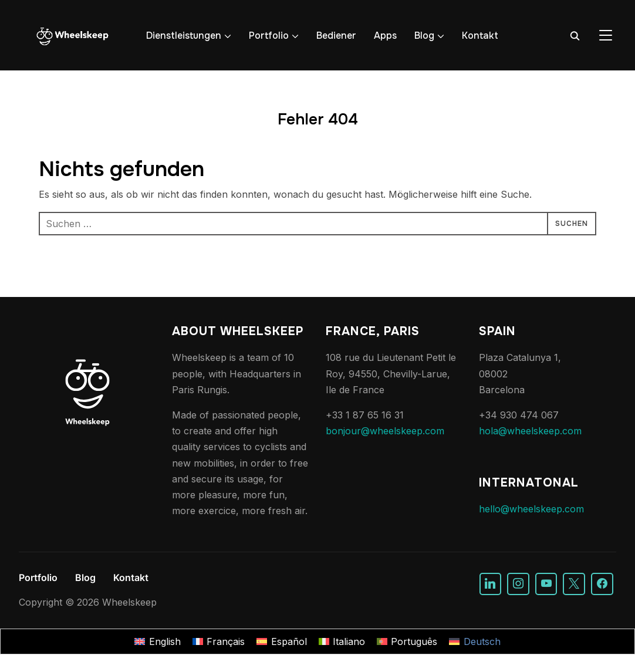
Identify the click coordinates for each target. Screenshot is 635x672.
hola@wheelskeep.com (530, 431)
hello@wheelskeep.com (531, 509)
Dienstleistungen (184, 36)
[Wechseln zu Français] (219, 642)
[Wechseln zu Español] (281, 642)
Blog (424, 36)
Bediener (336, 36)
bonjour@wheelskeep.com (385, 431)
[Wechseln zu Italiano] (342, 642)
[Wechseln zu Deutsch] (474, 642)
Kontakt (480, 36)
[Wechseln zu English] (157, 642)
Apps (385, 36)
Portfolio (269, 36)
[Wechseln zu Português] (407, 642)
